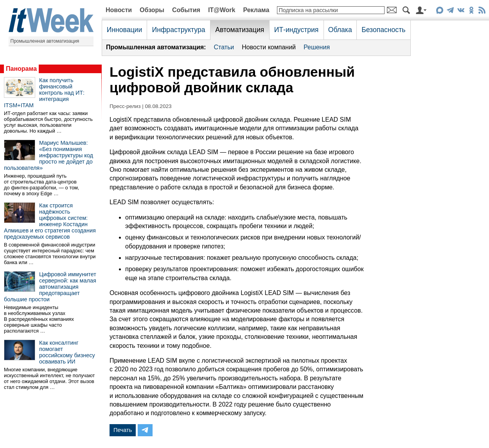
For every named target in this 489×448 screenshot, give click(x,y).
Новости (119, 10)
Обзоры (152, 10)
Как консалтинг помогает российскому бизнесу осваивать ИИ (67, 352)
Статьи (224, 47)
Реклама (256, 10)
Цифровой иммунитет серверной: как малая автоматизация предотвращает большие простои (50, 287)
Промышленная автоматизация (45, 41)
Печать (123, 430)
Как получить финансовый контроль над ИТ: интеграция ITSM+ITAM (44, 93)
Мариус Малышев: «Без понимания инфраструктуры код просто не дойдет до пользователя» (49, 155)
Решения (317, 47)
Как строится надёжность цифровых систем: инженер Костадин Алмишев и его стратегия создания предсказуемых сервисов (50, 221)
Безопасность (383, 30)
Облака (340, 30)
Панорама (21, 69)
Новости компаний (269, 47)
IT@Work (222, 10)
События (186, 10)
